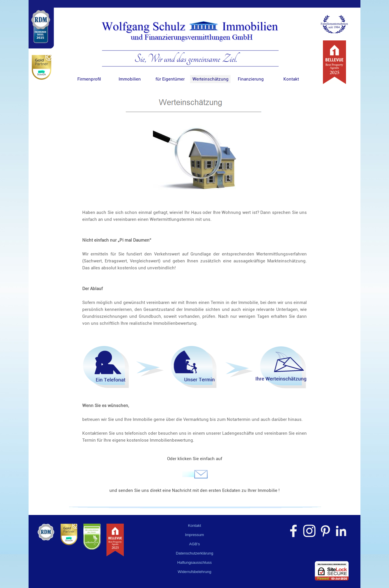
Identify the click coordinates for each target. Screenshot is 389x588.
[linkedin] (341, 531)
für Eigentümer (170, 79)
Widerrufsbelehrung (194, 572)
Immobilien (130, 79)
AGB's (194, 544)
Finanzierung (251, 79)
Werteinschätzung (211, 79)
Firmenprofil (89, 79)
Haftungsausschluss (194, 562)
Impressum (194, 535)
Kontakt (291, 79)
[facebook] (293, 531)
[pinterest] (325, 531)
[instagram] (309, 531)
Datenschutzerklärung (194, 553)
